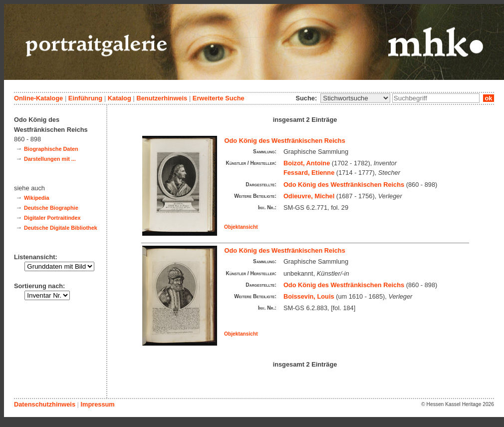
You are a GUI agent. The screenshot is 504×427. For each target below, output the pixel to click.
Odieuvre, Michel (309, 196)
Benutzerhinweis (162, 98)
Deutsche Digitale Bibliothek (61, 228)
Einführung (85, 98)
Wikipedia (37, 198)
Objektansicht (241, 227)
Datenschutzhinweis (45, 404)
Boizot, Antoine (307, 163)
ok (489, 98)
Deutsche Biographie (51, 208)
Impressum (97, 404)
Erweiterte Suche (219, 98)
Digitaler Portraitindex (52, 218)
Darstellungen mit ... (50, 159)
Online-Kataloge (38, 98)
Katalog (120, 98)
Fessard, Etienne (309, 173)
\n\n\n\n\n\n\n (355, 98)
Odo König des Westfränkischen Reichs (285, 141)
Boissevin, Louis (309, 296)
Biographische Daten (51, 149)
